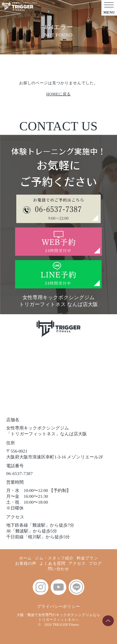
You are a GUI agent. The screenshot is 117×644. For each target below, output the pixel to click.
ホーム (25, 558)
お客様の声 (26, 563)
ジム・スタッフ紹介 (54, 558)
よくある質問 (52, 563)
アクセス (77, 563)
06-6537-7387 (20, 474)
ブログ (95, 563)
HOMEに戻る (59, 94)
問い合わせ (59, 569)
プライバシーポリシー (59, 606)
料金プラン (87, 558)
